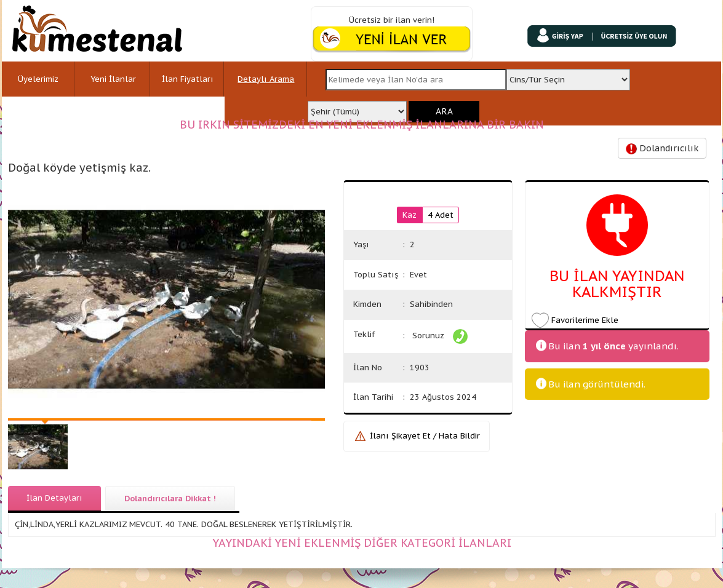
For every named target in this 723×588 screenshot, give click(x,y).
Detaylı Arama (266, 79)
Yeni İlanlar (113, 79)
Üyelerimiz (38, 79)
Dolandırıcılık (662, 149)
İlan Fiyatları (188, 79)
